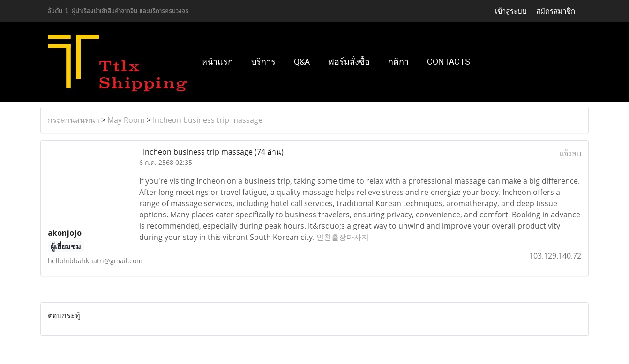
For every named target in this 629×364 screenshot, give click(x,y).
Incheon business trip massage (208, 120)
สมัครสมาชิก (556, 11)
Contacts (449, 62)
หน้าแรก (217, 62)
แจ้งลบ (570, 153)
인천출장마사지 (343, 237)
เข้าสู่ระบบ (511, 11)
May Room (126, 120)
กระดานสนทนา (74, 120)
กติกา (398, 62)
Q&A (302, 62)
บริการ (263, 62)
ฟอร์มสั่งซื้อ (349, 62)
